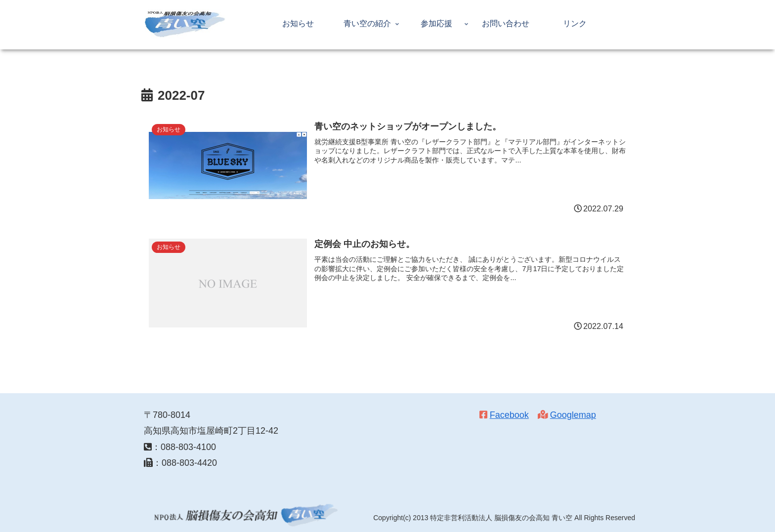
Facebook (509, 415)
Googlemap (573, 415)
